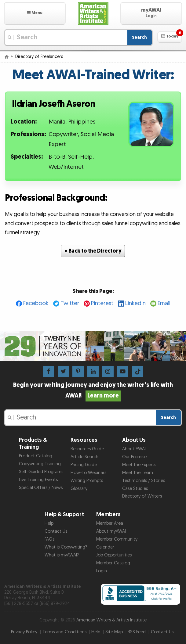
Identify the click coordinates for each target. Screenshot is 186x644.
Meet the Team (138, 473)
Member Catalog (113, 563)
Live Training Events (38, 480)
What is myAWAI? (62, 555)
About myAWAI (111, 531)
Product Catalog (36, 456)
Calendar (105, 547)
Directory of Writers (142, 496)
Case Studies (135, 489)
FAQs (49, 539)
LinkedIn (135, 303)
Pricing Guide (84, 465)
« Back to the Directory (93, 251)
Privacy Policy (24, 632)
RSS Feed (137, 632)
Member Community (117, 539)
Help (49, 523)
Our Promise (134, 457)
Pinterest (102, 303)
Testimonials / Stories (144, 481)
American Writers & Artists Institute (111, 620)
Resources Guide (87, 449)
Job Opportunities (114, 555)
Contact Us (56, 531)
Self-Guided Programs (41, 472)
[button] (35, 13)
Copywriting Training (40, 464)
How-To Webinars (88, 473)
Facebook (36, 303)
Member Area (110, 523)
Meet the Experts (139, 465)
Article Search (84, 457)
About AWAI (134, 449)
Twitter (70, 303)
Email (164, 303)
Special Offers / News (41, 488)
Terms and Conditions (64, 632)
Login (102, 571)
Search (139, 37)
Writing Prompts (87, 481)
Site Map (114, 632)
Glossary (79, 489)
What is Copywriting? (66, 547)
